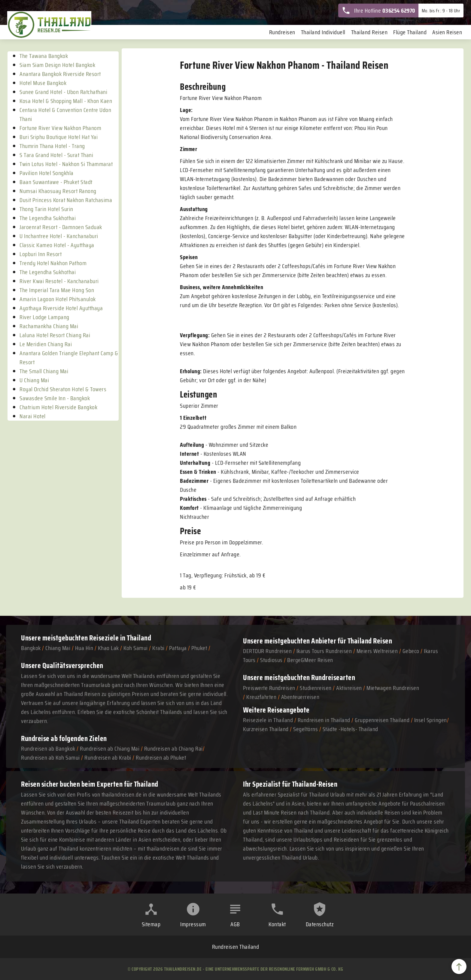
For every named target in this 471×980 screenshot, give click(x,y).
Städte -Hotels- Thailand (350, 729)
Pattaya (178, 648)
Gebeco (411, 651)
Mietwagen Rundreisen (393, 688)
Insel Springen (431, 720)
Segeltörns (305, 729)
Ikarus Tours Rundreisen (324, 651)
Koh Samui (136, 648)
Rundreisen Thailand (236, 947)
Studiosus (271, 660)
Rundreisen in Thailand (324, 720)
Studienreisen (316, 688)
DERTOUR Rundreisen (267, 651)
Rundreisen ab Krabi (108, 758)
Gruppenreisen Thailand (382, 720)
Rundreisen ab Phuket (161, 758)
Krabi (158, 648)
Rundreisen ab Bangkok (48, 749)
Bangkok (31, 648)
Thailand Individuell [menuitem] (323, 32)
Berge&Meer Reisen (310, 660)
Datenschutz (320, 924)
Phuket (199, 648)
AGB (235, 924)
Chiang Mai (58, 648)
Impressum (193, 924)
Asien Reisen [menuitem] (447, 32)
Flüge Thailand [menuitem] (410, 32)
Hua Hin (84, 648)
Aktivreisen (349, 688)
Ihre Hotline (378, 11)
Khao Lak (108, 648)
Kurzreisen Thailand (266, 729)
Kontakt (277, 924)
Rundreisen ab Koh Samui (50, 758)
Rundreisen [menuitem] (282, 32)
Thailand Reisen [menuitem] (369, 32)
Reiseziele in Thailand (120, 638)
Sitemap (151, 924)
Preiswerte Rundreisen (269, 688)
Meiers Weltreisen (377, 651)
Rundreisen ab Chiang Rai (173, 749)
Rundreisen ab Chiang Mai (110, 749)
